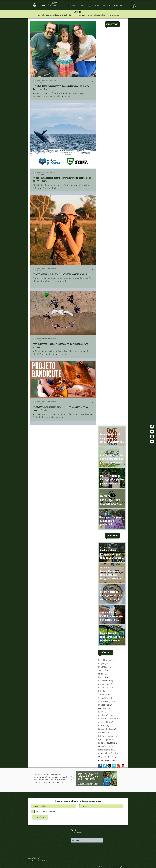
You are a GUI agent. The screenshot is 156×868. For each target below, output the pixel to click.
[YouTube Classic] (123, 766)
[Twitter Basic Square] (114, 766)
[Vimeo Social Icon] (105, 766)
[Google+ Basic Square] (118, 766)
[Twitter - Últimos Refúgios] (152, 442)
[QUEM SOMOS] (71, 6)
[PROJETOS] (90, 6)
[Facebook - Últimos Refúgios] (152, 427)
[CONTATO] (122, 6)
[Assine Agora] (40, 817)
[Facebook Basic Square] (100, 766)
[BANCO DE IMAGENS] (106, 6)
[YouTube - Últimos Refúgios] (152, 432)
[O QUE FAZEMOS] (81, 6)
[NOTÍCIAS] (97, 6)
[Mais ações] (93, 81)
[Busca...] (87, 840)
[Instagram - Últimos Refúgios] (152, 437)
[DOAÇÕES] (116, 6)
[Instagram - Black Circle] (109, 766)
